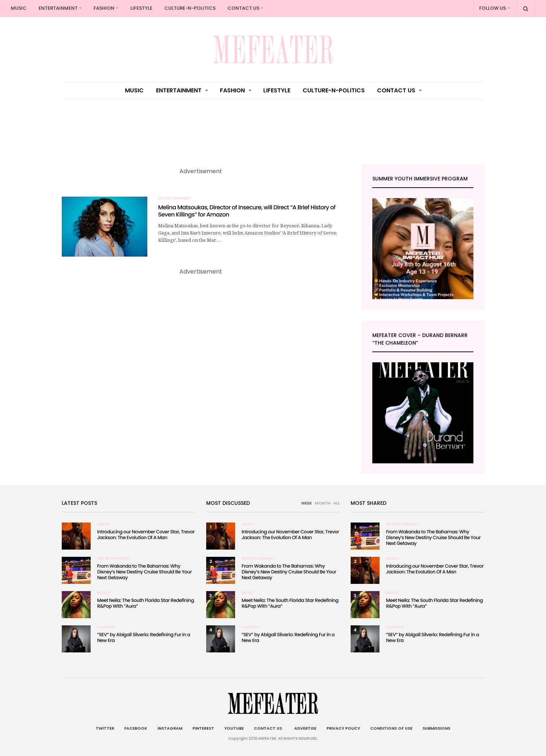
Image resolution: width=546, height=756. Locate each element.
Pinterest (203, 728)
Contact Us (243, 8)
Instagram (170, 728)
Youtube (234, 728)
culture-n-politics (190, 8)
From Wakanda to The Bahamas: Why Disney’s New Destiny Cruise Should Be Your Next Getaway (144, 572)
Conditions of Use (391, 728)
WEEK (307, 503)
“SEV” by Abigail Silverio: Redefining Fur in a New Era (144, 637)
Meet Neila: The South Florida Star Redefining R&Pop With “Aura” (146, 603)
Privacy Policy (343, 728)
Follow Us (493, 8)
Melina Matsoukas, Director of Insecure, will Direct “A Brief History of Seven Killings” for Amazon (247, 211)
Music (19, 8)
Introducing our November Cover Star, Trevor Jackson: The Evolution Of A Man (146, 535)
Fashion (104, 8)
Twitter (105, 728)
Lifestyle (141, 8)
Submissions (436, 728)
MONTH (323, 503)
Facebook (136, 728)
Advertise (304, 728)
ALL (337, 503)
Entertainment (58, 8)
